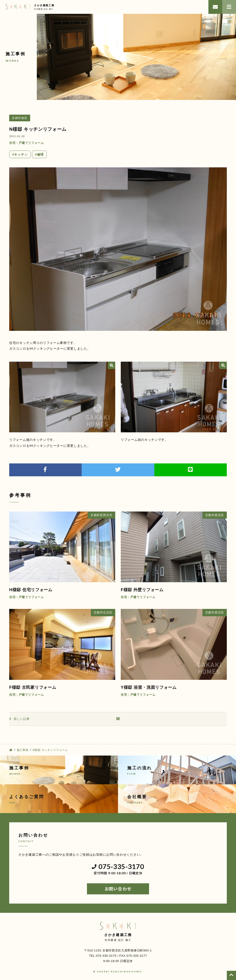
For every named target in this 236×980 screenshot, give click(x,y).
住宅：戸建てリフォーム (27, 143)
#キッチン (20, 154)
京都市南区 (20, 118)
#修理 (39, 154)
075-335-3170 (118, 867)
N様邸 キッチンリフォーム (38, 129)
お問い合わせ (118, 889)
